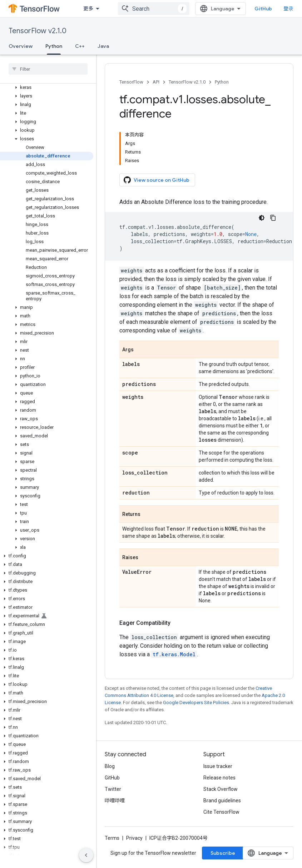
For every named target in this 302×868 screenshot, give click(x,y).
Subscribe (223, 853)
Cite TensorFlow (221, 812)
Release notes (219, 778)
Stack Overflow (221, 789)
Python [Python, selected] (54, 46)
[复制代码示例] (273, 218)
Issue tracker (218, 766)
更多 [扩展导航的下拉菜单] (88, 9)
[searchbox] (48, 69)
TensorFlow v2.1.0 (38, 31)
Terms (112, 838)
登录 (288, 9)
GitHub (263, 9)
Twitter (113, 789)
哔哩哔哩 (115, 801)
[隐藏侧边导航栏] (86, 855)
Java (103, 46)
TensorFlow (131, 82)
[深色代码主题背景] (262, 218)
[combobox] (154, 9)
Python (222, 82)
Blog (110, 766)
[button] (47, 87)
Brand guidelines (222, 801)
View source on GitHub (157, 180)
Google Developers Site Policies (196, 703)
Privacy (134, 838)
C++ (80, 46)
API (156, 82)
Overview (21, 46)
